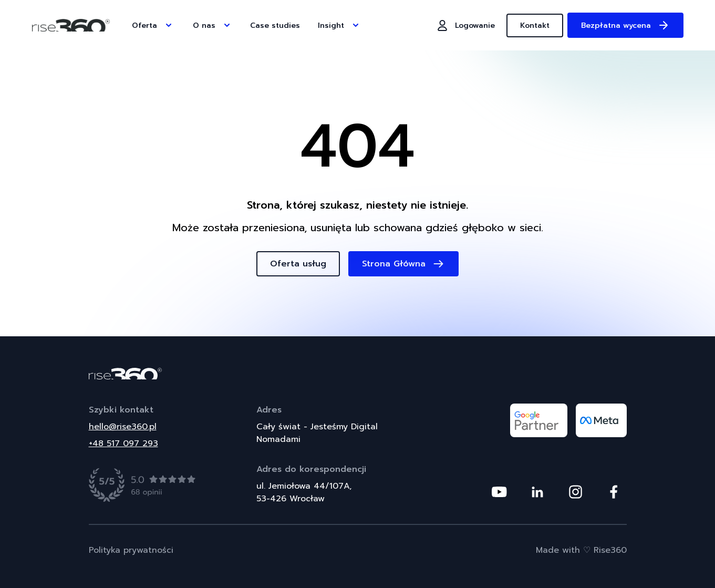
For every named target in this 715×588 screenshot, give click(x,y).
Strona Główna (403, 264)
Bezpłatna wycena (625, 25)
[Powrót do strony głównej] (358, 374)
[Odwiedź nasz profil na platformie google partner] (539, 420)
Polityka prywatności (131, 550)
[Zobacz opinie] (143, 485)
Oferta (153, 25)
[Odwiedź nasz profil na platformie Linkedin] (537, 492)
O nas (213, 25)
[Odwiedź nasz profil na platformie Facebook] (614, 492)
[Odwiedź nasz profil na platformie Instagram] (576, 492)
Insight (339, 25)
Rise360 (610, 550)
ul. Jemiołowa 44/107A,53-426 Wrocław (304, 492)
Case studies (275, 25)
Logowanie (465, 25)
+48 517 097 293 (123, 443)
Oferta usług (298, 264)
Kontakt (535, 25)
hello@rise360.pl (123, 427)
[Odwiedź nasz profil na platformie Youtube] (499, 492)
